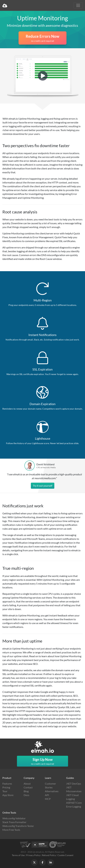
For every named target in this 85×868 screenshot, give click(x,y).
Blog (26, 791)
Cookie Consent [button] (65, 855)
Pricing (6, 787)
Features (7, 784)
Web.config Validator (14, 818)
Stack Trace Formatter (14, 822)
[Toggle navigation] (78, 5)
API (47, 795)
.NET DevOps (74, 784)
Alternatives (52, 791)
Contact (28, 787)
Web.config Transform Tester (18, 826)
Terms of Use (18, 855)
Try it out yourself (43, 486)
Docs (26, 795)
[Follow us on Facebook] (42, 862)
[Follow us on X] (34, 862)
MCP (48, 799)
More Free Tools (11, 830)
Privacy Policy (33, 855)
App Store (8, 795)
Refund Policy (49, 855)
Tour (5, 791)
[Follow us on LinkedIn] (51, 862)
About (27, 784)
